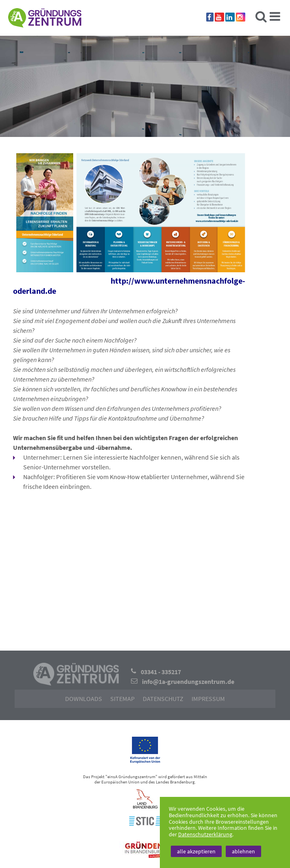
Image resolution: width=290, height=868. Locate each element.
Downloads (84, 699)
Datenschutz (163, 699)
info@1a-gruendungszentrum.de (188, 681)
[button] (131, 564)
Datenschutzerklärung (205, 834)
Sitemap (122, 699)
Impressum (208, 699)
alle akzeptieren (196, 851)
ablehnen (243, 851)
